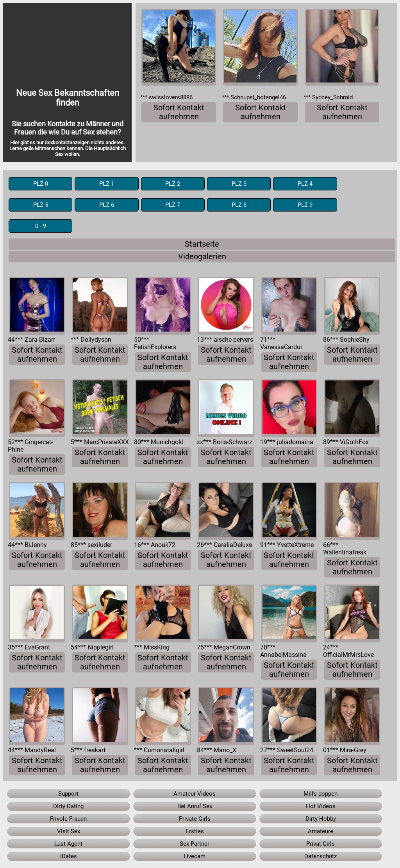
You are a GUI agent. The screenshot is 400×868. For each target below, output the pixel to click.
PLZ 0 (41, 184)
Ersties (195, 831)
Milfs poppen (321, 794)
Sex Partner (195, 844)
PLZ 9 (305, 205)
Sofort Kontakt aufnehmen (179, 112)
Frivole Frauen (68, 819)
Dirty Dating (68, 806)
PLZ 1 (107, 184)
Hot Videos (321, 806)
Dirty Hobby (321, 819)
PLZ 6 (107, 205)
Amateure (321, 831)
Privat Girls (321, 844)
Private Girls (195, 819)
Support (68, 794)
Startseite (202, 244)
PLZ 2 (173, 184)
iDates (69, 856)
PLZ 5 (41, 205)
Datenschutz (321, 856)
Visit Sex (69, 831)
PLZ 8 (239, 205)
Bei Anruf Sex (195, 806)
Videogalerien (202, 257)
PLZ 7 (173, 205)
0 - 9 (41, 226)
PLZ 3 (239, 184)
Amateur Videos (195, 794)
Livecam (195, 856)
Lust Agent (68, 844)
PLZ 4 (305, 184)
